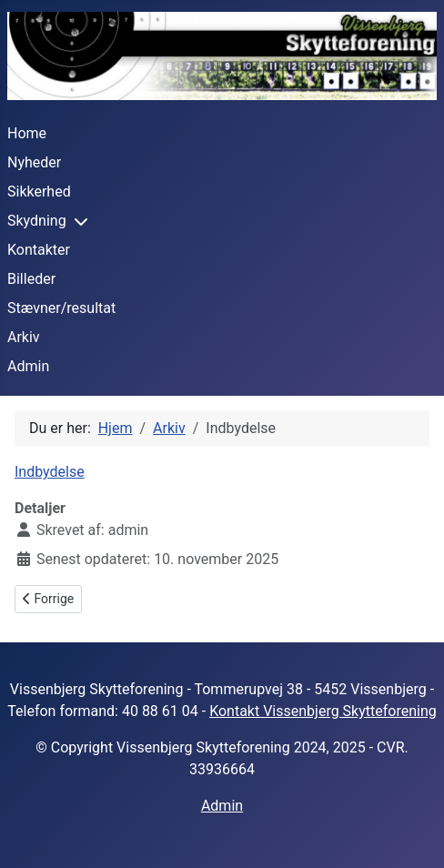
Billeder (31, 279)
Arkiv (24, 337)
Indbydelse (50, 472)
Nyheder (34, 162)
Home (27, 133)
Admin (28, 366)
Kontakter (39, 250)
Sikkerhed (39, 192)
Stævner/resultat (61, 308)
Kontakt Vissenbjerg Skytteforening (323, 711)
